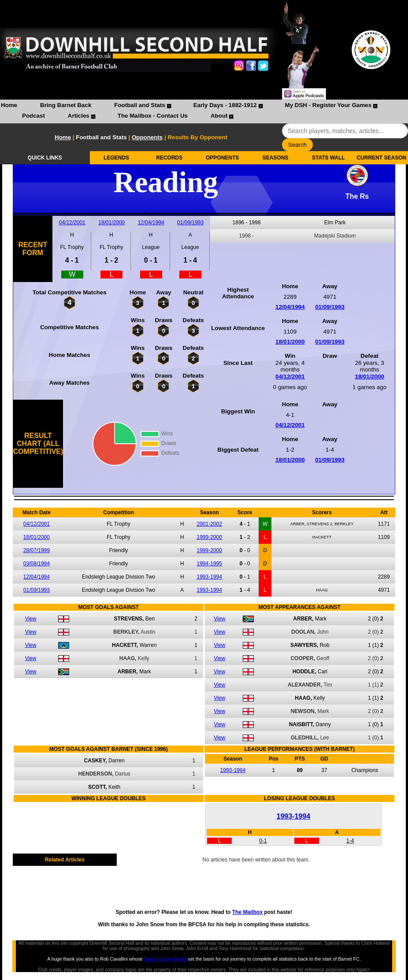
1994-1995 (210, 564)
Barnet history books (165, 959)
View (31, 619)
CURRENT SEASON (381, 158)
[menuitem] (9, 106)
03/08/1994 (37, 564)
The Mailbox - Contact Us (153, 116)
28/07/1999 (37, 550)
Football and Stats (140, 105)
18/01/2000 (111, 223)
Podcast (33, 116)
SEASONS (276, 158)
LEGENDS (116, 158)
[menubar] (204, 111)
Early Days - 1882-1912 (225, 105)
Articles (79, 116)
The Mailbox (247, 912)
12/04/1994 (151, 223)
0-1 (263, 841)
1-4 (350, 841)
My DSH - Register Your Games (328, 105)
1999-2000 (210, 537)
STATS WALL (328, 158)
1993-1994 (210, 577)
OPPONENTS (222, 158)
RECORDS (169, 158)
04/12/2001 (72, 223)
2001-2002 (210, 524)
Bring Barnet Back (66, 105)
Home (9, 105)
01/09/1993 (190, 223)
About (219, 116)
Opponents (147, 137)
